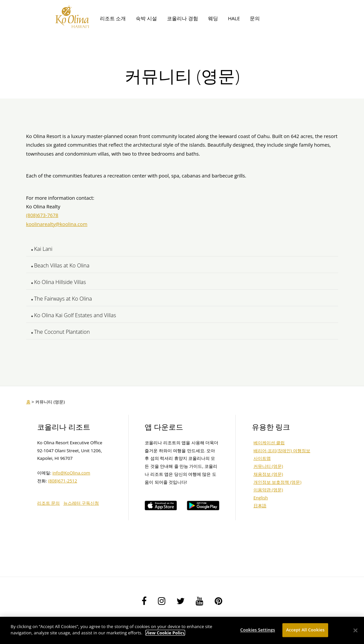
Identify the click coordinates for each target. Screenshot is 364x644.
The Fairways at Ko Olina (62, 299)
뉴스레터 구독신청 (81, 503)
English (261, 498)
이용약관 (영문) (268, 490)
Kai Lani (42, 249)
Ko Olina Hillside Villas (59, 282)
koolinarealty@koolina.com (57, 224)
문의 (255, 18)
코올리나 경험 (182, 18)
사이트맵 (262, 458)
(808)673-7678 (42, 215)
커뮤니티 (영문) (268, 466)
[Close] (356, 630)
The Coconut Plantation (61, 332)
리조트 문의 (48, 503)
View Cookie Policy (165, 633)
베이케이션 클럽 (269, 443)
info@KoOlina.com (71, 473)
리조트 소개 (113, 18)
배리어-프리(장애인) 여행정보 (282, 451)
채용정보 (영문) (268, 474)
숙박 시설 (146, 18)
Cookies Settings (258, 630)
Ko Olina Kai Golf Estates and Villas (74, 315)
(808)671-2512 (63, 481)
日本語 (260, 506)
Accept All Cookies (305, 630)
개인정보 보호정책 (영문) (278, 482)
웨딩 (213, 18)
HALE (234, 18)
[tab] (182, 249)
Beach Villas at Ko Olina (60, 265)
